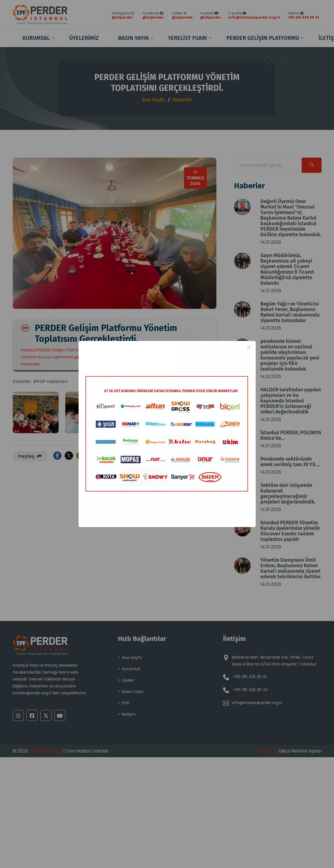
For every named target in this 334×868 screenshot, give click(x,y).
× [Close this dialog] (249, 347)
